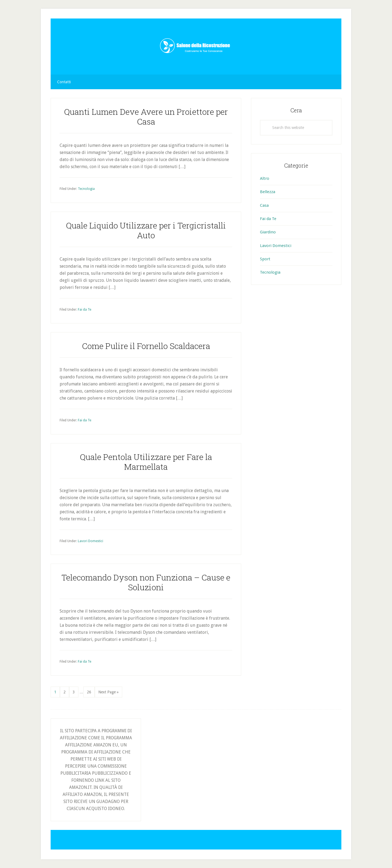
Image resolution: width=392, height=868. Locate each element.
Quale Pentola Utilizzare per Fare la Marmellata (146, 462)
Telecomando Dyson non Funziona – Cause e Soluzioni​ (146, 582)
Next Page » (108, 693)
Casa (264, 205)
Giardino (268, 232)
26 (91, 691)
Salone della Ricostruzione (196, 47)
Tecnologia (86, 189)
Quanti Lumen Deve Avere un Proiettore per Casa (146, 117)
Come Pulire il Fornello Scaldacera (146, 346)
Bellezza (268, 192)
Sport (265, 259)
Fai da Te (85, 310)
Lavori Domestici (91, 541)
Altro (265, 178)
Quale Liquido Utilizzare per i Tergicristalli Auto (146, 230)
